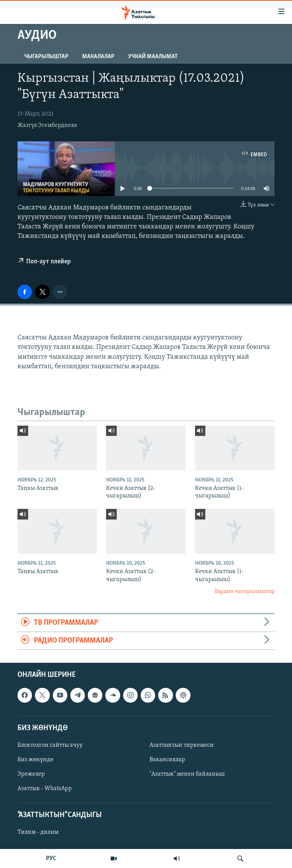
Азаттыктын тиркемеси (182, 745)
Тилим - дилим (38, 833)
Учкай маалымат (153, 57)
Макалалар (98, 57)
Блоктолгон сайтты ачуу (50, 745)
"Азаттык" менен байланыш (187, 774)
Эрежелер (31, 774)
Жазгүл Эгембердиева (47, 125)
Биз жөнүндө (35, 760)
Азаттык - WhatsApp (45, 789)
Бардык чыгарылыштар (245, 592)
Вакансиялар (167, 760)
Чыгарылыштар (46, 57)
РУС (51, 858)
